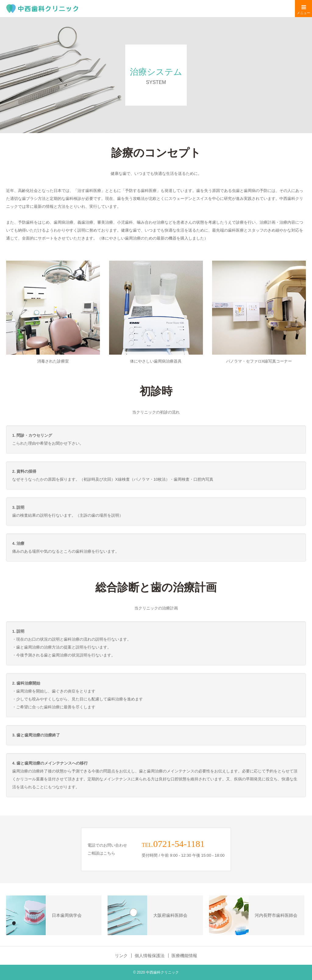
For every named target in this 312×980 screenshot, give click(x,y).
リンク (121, 956)
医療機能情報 (184, 956)
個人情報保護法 (150, 956)
